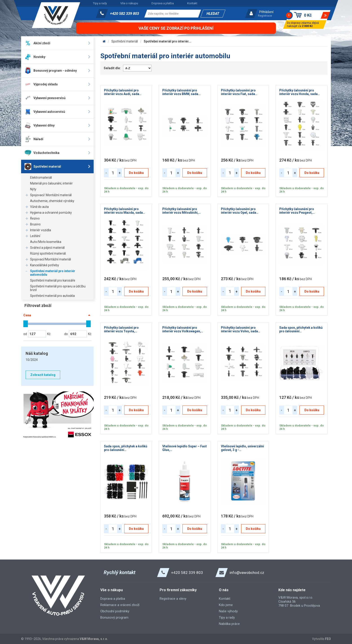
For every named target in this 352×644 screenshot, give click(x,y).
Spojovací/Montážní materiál (51, 259)
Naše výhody (228, 611)
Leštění (35, 236)
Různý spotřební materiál (48, 253)
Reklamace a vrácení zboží (120, 605)
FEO (328, 639)
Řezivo (35, 218)
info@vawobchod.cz (247, 573)
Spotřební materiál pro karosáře (53, 280)
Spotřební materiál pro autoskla (52, 296)
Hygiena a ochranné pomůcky (51, 213)
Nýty (33, 189)
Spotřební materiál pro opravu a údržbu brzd (58, 288)
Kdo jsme (226, 605)
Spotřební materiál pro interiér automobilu (53, 273)
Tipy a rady (100, 3)
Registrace (265, 16)
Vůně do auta (39, 207)
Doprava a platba (163, 3)
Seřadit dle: (112, 68)
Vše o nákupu (129, 3)
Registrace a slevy (173, 599)
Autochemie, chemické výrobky (52, 201)
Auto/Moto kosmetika (46, 242)
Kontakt (192, 3)
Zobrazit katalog (43, 375)
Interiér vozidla (41, 230)
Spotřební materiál (125, 41)
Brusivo (35, 224)
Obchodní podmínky (115, 611)
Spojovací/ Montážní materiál (51, 195)
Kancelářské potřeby (45, 265)
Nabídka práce (229, 624)
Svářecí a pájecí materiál (47, 248)
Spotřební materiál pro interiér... (167, 41)
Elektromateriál (41, 178)
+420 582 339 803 (124, 13)
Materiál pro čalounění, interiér (51, 183)
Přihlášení (266, 12)
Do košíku (136, 173)
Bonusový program (114, 617)
